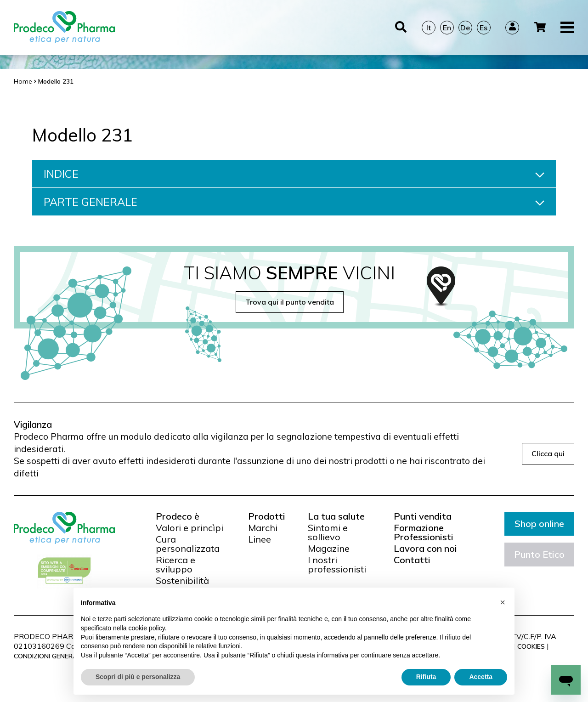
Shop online (539, 524)
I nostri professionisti (337, 565)
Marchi (263, 528)
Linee (260, 539)
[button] (503, 602)
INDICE (294, 174)
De (465, 28)
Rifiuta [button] (426, 677)
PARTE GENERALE (294, 202)
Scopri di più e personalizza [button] (138, 677)
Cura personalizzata (188, 544)
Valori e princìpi (189, 528)
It (429, 28)
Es (483, 28)
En (447, 28)
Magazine (329, 549)
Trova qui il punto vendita (290, 302)
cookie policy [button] (147, 628)
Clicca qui (548, 453)
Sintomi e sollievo (328, 532)
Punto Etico (539, 554)
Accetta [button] (481, 677)
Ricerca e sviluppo (175, 565)
